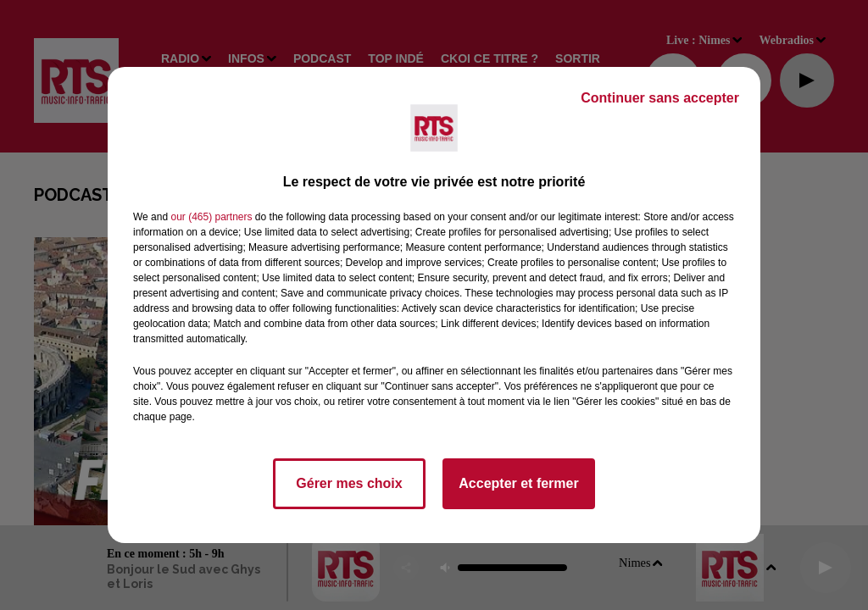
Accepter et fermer (518, 483)
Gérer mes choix (349, 483)
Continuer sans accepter (660, 98)
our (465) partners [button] (211, 217)
